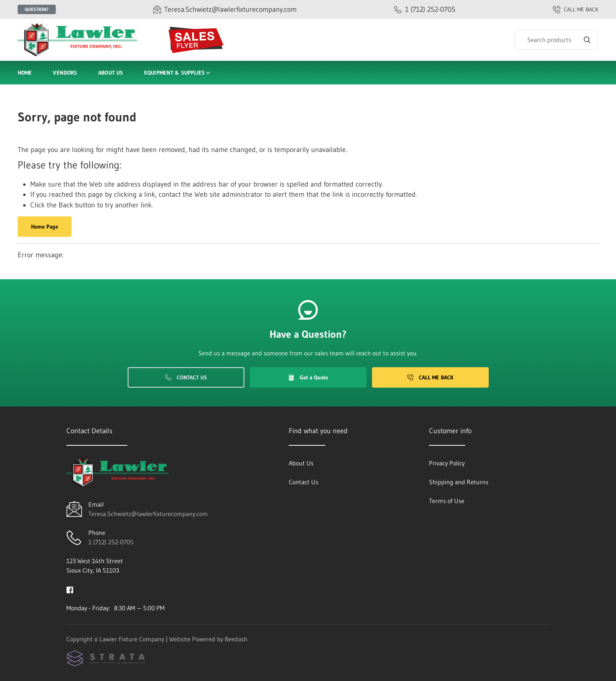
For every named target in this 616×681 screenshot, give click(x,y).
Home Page (45, 227)
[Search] (557, 40)
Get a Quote (308, 377)
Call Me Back (430, 377)
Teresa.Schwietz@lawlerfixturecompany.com (148, 514)
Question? (37, 9)
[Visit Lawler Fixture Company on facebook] (70, 589)
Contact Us (186, 377)
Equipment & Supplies (178, 73)
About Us (111, 73)
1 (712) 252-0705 (111, 542)
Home (25, 73)
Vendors (65, 73)
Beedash (236, 639)
